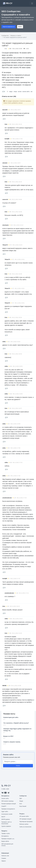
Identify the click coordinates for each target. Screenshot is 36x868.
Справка (4, 858)
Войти (20, 27)
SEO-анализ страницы (7, 801)
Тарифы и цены (6, 833)
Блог (21, 804)
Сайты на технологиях (25, 827)
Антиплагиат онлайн (7, 814)
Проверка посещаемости (8, 809)
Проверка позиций (8, 839)
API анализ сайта (24, 816)
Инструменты (5, 836)
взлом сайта (26, 92)
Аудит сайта (5, 812)
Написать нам (5, 856)
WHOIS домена (6, 819)
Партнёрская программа (26, 822)
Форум (21, 801)
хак (31, 92)
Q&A (21, 798)
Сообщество (5, 36)
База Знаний (23, 806)
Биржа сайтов (5, 841)
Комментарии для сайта (11, 717)
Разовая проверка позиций (9, 804)
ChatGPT (4, 806)
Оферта (4, 861)
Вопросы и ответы (16, 36)
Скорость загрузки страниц (12, 742)
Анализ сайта (8, 755)
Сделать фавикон (6, 826)
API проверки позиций (25, 819)
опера (15, 92)
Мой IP (3, 817)
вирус (11, 92)
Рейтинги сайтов (24, 824)
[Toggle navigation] (32, 3)
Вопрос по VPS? (8, 736)
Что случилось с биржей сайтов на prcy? (16, 723)
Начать (18, 766)
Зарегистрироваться (9, 27)
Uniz (6, 49)
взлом (20, 92)
